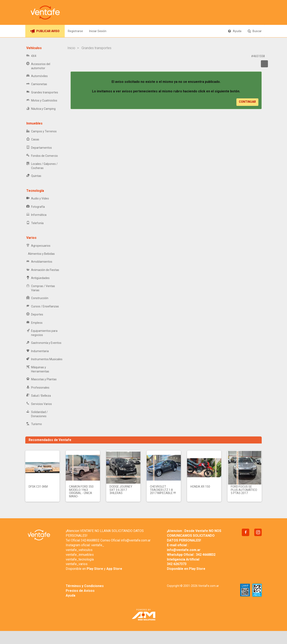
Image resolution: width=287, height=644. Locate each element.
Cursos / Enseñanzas (43, 306)
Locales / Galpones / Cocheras (42, 166)
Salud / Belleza (39, 396)
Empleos (34, 323)
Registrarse (75, 31)
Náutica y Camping (41, 109)
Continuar (247, 102)
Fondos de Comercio (42, 156)
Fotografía (36, 207)
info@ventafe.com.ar (136, 540)
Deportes (35, 315)
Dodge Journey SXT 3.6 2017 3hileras (121, 490)
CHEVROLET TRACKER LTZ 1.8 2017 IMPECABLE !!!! (163, 490)
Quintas (34, 176)
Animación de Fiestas (43, 270)
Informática (36, 215)
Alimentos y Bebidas (41, 254)
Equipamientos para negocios (42, 333)
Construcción (37, 298)
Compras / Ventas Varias (41, 288)
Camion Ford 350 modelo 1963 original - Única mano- (81, 491)
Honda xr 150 (200, 487)
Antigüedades (38, 278)
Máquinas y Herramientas (38, 369)
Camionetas (37, 84)
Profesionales (38, 388)
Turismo (34, 424)
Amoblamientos (39, 262)
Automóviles (37, 76)
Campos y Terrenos (41, 131)
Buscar (255, 31)
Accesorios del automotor (38, 66)
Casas (33, 140)
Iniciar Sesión (98, 31)
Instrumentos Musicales (44, 359)
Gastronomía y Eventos (44, 343)
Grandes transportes (42, 92)
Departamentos (39, 148)
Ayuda (235, 31)
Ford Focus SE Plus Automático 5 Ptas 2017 (244, 490)
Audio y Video (38, 199)
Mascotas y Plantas (41, 379)
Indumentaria (38, 351)
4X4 (31, 56)
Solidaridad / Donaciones (37, 414)
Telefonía (35, 223)
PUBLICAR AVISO (45, 31)
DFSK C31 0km (38, 487)
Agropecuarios (38, 246)
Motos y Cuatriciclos (42, 101)
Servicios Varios (39, 404)
